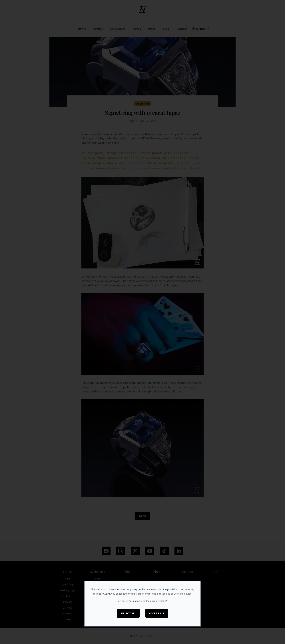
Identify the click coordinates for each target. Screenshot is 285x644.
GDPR (165, 601)
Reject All (128, 613)
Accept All (157, 613)
